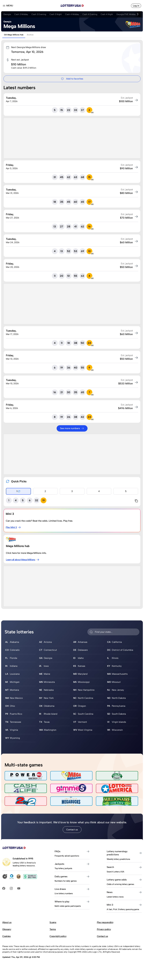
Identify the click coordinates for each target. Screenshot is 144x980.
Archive (30, 35)
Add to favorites (72, 79)
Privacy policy (104, 929)
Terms (53, 929)
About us (7, 922)
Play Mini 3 (13, 527)
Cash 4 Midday (72, 14)
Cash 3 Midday (21, 14)
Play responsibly (105, 922)
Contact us (72, 830)
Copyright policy (58, 936)
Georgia (7, 14)
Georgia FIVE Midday (126, 14)
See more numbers (72, 428)
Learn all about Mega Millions (23, 560)
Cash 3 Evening (39, 14)
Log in (136, 6)
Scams (53, 922)
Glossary (7, 929)
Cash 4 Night (107, 14)
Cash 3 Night (56, 14)
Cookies (6, 936)
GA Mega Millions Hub (14, 35)
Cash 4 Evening (90, 14)
